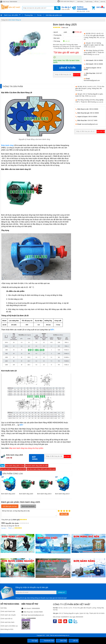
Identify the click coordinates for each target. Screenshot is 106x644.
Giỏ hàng (101, 7)
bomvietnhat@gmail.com (92, 80)
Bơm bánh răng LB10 (8, 494)
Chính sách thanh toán (8, 611)
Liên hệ (103, 2)
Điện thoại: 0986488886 (9, 2)
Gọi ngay (33, 641)
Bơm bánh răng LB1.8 (62, 494)
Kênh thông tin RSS (7, 629)
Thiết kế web (53, 635)
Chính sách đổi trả (6, 619)
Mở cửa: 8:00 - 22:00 (84, 9)
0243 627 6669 (92, 120)
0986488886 (36, 608)
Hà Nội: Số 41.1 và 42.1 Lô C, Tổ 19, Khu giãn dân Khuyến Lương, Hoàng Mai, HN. (94, 36)
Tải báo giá (77, 32)
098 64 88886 (98, 60)
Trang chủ (4, 20)
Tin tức (39, 15)
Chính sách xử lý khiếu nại (9, 626)
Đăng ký (62, 592)
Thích (9, 528)
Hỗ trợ (96, 2)
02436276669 (38, 612)
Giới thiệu (80, 2)
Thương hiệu (29, 15)
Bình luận (65, 28)
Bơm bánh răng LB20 (26, 494)
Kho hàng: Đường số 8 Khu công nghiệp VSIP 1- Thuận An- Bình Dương (94, 52)
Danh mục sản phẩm (11, 15)
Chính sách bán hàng (66, 1)
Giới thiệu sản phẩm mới (54, 15)
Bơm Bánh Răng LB (15, 20)
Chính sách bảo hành (7, 622)
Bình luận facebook (28, 506)
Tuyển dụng (89, 2)
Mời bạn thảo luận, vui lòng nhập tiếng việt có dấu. (29, 513)
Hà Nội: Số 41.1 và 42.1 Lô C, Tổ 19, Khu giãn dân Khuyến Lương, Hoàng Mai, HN (90, 88)
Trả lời (3, 528)
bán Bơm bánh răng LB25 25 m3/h (37, 466)
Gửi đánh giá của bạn (10, 506)
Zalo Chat (62, 641)
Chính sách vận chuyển (8, 615)
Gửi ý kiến (64, 514)
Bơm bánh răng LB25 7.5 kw (15, 466)
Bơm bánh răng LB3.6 (44, 494)
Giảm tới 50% (66, 8)
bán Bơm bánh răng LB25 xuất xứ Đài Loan (41, 469)
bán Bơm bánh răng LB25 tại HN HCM (13, 469)
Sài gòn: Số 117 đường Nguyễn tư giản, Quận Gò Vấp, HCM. (94, 45)
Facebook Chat (47, 641)
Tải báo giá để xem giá (66, 52)
